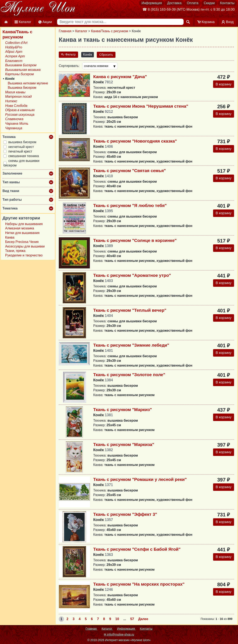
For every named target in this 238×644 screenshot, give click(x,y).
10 (117, 619)
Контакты (227, 3)
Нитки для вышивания (22, 233)
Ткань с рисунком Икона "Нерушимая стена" (141, 107)
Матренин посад (18, 97)
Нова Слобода (16, 106)
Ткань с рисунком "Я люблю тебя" (130, 206)
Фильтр (69, 55)
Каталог (81, 31)
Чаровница (14, 128)
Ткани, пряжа (15, 251)
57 (132, 619)
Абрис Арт (14, 52)
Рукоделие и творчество (24, 255)
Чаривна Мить (17, 124)
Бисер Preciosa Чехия (22, 242)
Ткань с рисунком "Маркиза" (124, 445)
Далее (143, 619)
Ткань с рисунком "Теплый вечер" (130, 311)
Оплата (193, 3)
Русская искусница (20, 115)
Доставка (174, 3)
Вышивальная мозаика (23, 70)
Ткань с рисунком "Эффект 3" (125, 515)
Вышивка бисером (22, 88)
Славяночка (14, 119)
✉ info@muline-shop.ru (119, 634)
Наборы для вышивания (24, 224)
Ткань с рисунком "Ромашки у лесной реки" (140, 480)
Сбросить (108, 55)
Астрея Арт (15, 56)
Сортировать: (69, 66)
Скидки (209, 3)
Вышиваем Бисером (21, 65)
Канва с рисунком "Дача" (120, 77)
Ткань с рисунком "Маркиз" (123, 410)
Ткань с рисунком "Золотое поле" (129, 375)
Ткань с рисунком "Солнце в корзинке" (135, 241)
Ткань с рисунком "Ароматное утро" (132, 276)
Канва (10, 237)
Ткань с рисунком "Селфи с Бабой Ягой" (137, 550)
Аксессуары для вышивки (25, 246)
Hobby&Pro (14, 47)
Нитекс (11, 101)
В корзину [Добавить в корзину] (223, 85)
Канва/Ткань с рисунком (110, 31)
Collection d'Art (16, 43)
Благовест (14, 61)
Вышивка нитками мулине (28, 83)
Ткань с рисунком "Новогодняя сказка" (135, 141)
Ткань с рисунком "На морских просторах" (139, 585)
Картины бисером (20, 74)
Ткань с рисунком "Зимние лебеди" (131, 345)
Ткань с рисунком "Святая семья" (129, 171)
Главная (65, 31)
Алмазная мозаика (20, 228)
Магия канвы (15, 92)
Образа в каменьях (20, 110)
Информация (152, 3)
